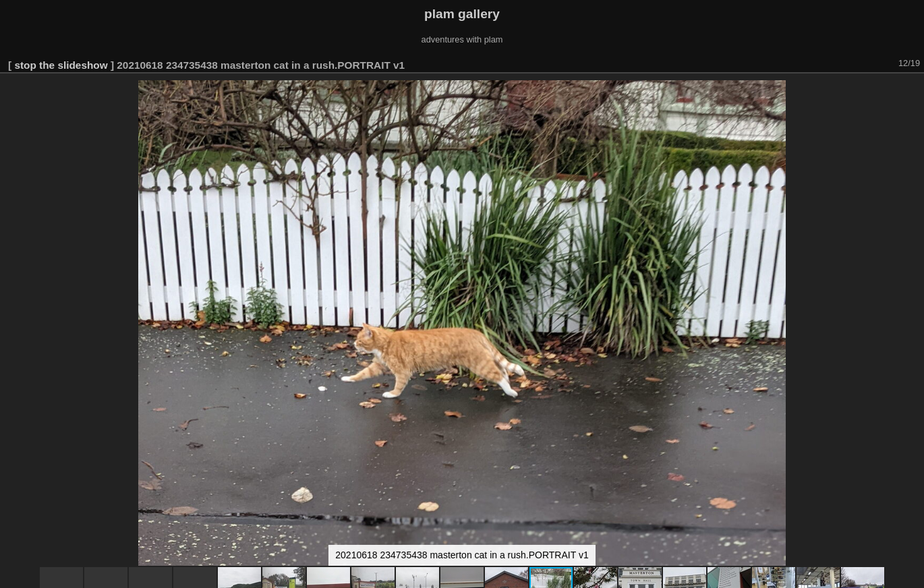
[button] (912, 92)
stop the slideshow (61, 65)
